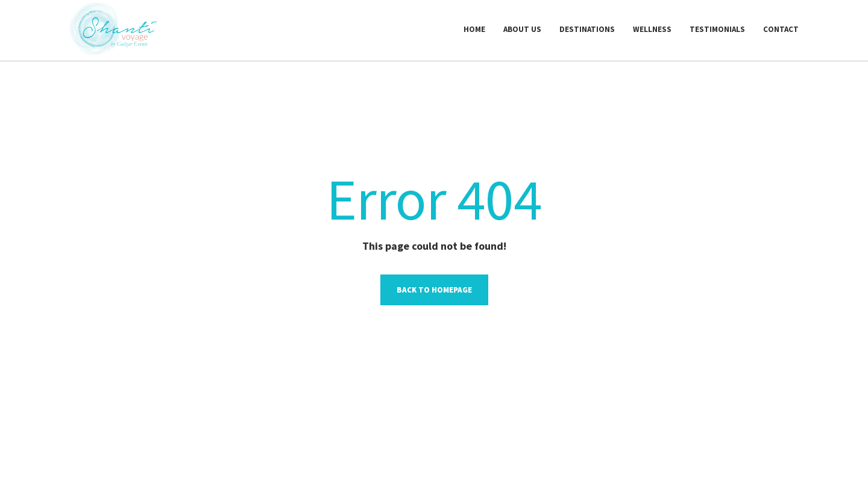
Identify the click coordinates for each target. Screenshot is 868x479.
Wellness (652, 29)
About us (522, 29)
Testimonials (717, 29)
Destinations (587, 29)
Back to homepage (434, 290)
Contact (781, 29)
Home (474, 29)
